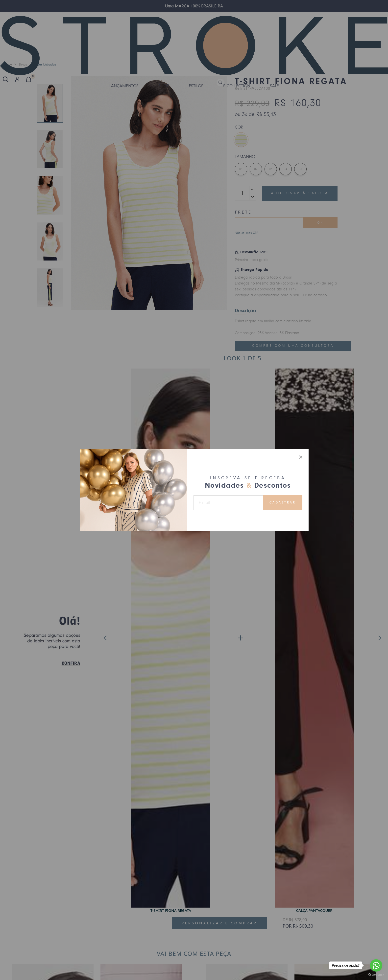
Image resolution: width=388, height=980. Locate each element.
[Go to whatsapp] (376, 965)
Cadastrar (283, 502)
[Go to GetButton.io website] (376, 975)
